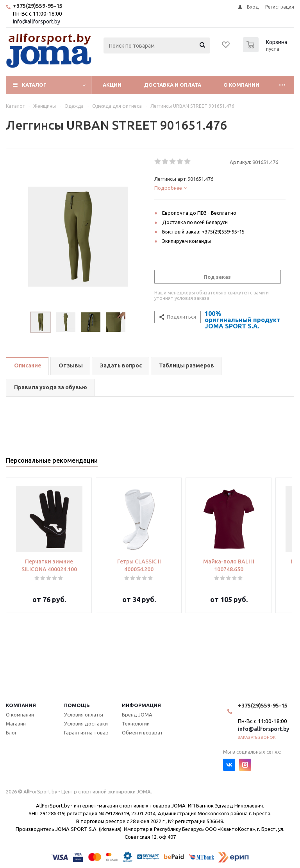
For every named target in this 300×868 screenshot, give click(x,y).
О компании (241, 85)
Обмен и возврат (143, 733)
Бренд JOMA (137, 715)
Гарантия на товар (86, 733)
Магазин (16, 724)
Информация (141, 705)
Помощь (77, 705)
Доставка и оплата (172, 85)
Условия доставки (86, 724)
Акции (112, 85)
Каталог (34, 85)
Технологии (136, 724)
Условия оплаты (84, 715)
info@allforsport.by (37, 21)
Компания (21, 705)
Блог (11, 733)
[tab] (220, 188)
